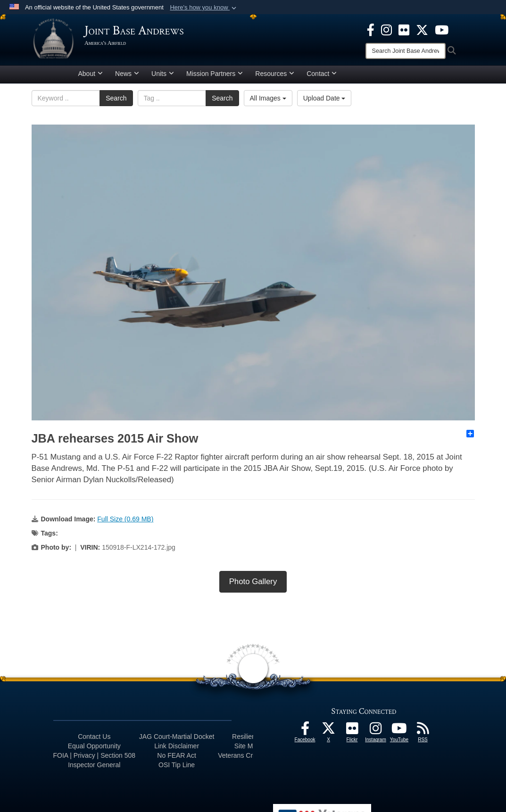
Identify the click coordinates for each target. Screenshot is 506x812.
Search (116, 101)
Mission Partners (215, 77)
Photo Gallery (253, 585)
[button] (204, 8)
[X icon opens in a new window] (422, 29)
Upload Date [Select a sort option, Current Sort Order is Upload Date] (324, 101)
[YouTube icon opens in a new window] (442, 29)
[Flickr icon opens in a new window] (404, 29)
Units (163, 77)
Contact (322, 77)
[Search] (406, 51)
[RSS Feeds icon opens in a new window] (423, 735)
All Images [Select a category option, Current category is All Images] (268, 101)
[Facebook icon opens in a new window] (371, 29)
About (91, 77)
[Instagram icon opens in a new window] (386, 29)
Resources (275, 77)
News (127, 77)
